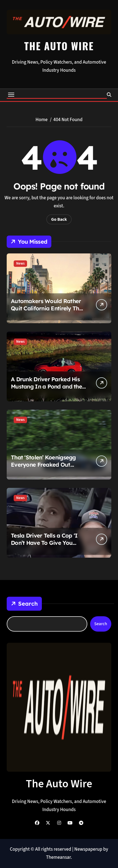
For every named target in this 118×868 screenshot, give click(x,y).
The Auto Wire (59, 46)
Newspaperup (88, 849)
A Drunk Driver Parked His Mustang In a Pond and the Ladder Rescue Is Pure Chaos (46, 390)
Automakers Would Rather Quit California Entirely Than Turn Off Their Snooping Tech (48, 312)
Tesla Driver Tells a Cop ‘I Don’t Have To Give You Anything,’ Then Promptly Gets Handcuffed (44, 546)
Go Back (59, 219)
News (20, 263)
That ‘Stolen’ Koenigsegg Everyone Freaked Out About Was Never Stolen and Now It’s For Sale (43, 468)
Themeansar (58, 857)
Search (24, 604)
